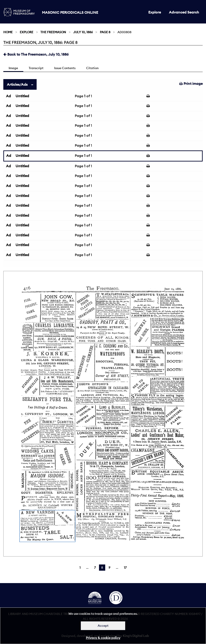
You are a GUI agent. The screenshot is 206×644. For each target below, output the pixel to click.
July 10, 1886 (83, 32)
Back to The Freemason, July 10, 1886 (36, 54)
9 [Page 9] (109, 568)
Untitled (22, 96)
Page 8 (105, 32)
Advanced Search (184, 12)
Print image (191, 84)
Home (8, 32)
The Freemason (53, 32)
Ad (8, 96)
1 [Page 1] (80, 568)
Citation (92, 68)
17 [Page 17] (125, 568)
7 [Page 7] (95, 568)
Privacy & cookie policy (103, 638)
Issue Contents (65, 68)
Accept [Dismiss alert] (103, 626)
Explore (155, 12)
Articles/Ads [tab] (17, 84)
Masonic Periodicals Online (70, 12)
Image (13, 68)
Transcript (36, 68)
